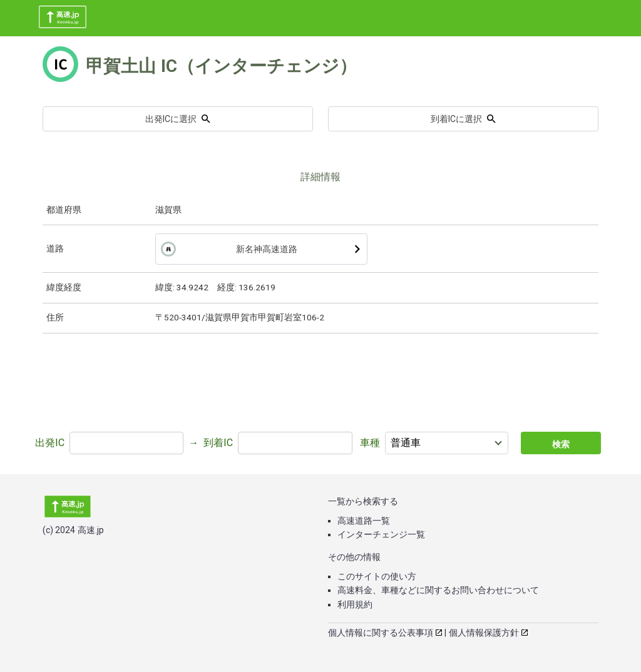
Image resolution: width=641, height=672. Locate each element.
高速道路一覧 (364, 521)
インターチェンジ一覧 (381, 534)
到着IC (218, 443)
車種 (370, 443)
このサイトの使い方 (377, 576)
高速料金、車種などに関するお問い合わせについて (438, 590)
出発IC (50, 443)
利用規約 (355, 604)
